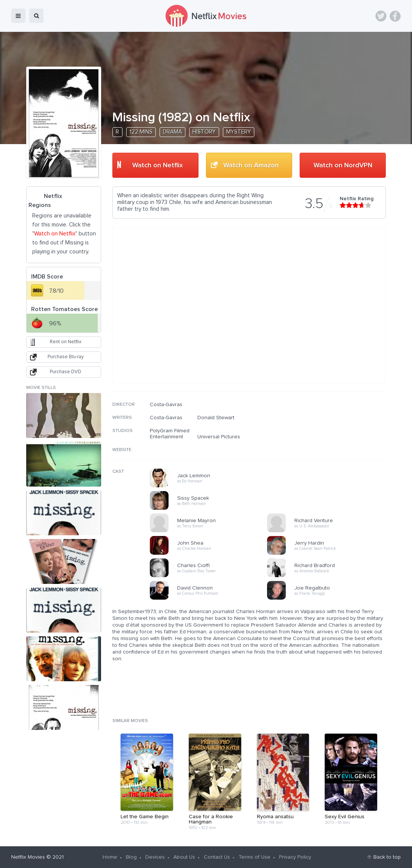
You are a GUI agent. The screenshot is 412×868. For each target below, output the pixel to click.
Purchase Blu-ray (66, 357)
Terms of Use (255, 857)
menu (18, 16)
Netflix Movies (28, 857)
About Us (184, 857)
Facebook (395, 16)
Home (110, 857)
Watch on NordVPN (343, 165)
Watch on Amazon (251, 165)
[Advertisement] (330, 450)
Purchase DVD (66, 372)
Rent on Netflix (66, 342)
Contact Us (217, 857)
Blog (131, 857)
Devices (155, 857)
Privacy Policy (295, 857)
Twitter (381, 16)
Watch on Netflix (157, 165)
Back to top (387, 857)
